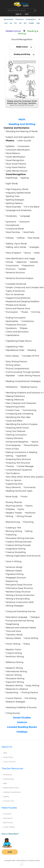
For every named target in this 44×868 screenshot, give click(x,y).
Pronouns (11, 269)
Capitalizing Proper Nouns (19, 341)
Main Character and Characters (21, 403)
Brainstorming (13, 522)
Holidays (22, 732)
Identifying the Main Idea (18, 417)
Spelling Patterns (14, 203)
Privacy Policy (7, 757)
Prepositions (28, 266)
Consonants (24, 146)
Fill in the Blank (32, 207)
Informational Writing (16, 671)
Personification (31, 445)
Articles (10, 262)
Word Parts (29, 232)
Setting (9, 456)
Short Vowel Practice (16, 164)
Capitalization (13, 335)
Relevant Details (14, 571)
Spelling (25, 178)
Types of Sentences (15, 291)
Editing (29, 531)
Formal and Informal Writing (20, 621)
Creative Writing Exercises (19, 542)
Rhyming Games (14, 506)
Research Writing (14, 668)
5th (20, 23)
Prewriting (28, 522)
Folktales (10, 509)
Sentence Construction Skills (20, 602)
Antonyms (24, 222)
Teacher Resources (12, 768)
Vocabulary (11, 216)
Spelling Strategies (15, 200)
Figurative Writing (15, 574)
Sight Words (12, 184)
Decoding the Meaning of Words (22, 131)
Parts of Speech (14, 253)
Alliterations (12, 387)
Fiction (24, 497)
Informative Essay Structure (19, 588)
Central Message (25, 466)
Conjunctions (12, 266)
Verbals (22, 269)
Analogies (34, 247)
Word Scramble (13, 207)
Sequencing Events (15, 407)
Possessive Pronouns (16, 325)
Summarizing (30, 410)
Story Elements (13, 487)
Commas (36, 312)
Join (10, 852)
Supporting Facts (14, 484)
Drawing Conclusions (16, 435)
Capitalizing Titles (15, 347)
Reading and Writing (22, 124)
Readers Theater (14, 513)
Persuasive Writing (15, 679)
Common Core (8, 801)
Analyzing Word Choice (17, 428)
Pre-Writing (31, 698)
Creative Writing (14, 653)
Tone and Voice (13, 631)
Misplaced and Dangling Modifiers (23, 301)
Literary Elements (14, 438)
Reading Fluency (29, 387)
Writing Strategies (15, 606)
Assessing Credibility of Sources (21, 707)
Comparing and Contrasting (20, 414)
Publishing (11, 535)
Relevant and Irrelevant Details (21, 628)
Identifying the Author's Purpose (22, 424)
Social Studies (22, 718)
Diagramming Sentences (18, 298)
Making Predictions (15, 396)
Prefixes (10, 238)
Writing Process (24, 516)
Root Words (34, 238)
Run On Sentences (15, 294)
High (38, 23)
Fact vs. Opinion (14, 480)
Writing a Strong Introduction (20, 595)
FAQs (4, 753)
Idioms (35, 442)
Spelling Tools (13, 196)
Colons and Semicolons (17, 332)
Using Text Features (16, 431)
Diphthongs (12, 178)
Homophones (13, 225)
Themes (10, 466)
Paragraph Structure (16, 578)
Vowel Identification (16, 157)
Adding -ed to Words (16, 247)
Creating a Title (13, 528)
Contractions (28, 321)
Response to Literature (17, 689)
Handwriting (12, 693)
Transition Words (14, 635)
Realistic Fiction (14, 650)
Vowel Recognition (15, 160)
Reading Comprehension (11, 792)
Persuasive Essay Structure (19, 585)
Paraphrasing (12, 624)
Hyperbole (21, 456)
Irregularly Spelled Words (18, 193)
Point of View (12, 449)
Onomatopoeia (13, 445)
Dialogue (35, 617)
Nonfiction (31, 513)
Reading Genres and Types (19, 491)
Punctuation (12, 312)
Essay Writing (33, 686)
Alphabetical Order (15, 350)
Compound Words (15, 229)
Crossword (6, 814)
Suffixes (21, 238)
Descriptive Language (17, 617)
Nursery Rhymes (14, 502)
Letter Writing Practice (29, 376)
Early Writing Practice (16, 362)
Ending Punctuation (16, 318)
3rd (11, 23)
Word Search (7, 818)
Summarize (30, 487)
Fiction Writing (13, 644)
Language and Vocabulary (19, 210)
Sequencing (12, 581)
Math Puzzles (7, 823)
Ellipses (24, 328)
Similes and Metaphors (17, 442)
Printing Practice (30, 693)
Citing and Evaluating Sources (21, 611)
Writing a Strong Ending (18, 599)
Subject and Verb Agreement (20, 137)
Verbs (37, 253)
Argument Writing (15, 682)
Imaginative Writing (16, 549)
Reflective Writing (15, 662)
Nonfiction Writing (15, 657)
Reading (32, 350)
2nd (6, 23)
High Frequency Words (17, 189)
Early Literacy (12, 356)
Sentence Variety (14, 567)
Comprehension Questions (19, 470)
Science (22, 722)
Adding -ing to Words (16, 244)
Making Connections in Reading (22, 452)
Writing (10, 516)
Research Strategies (16, 702)
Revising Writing (14, 531)
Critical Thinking (8, 827)
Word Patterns (13, 153)
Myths (21, 509)
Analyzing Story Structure (18, 459)
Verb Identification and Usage (20, 259)
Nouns (28, 253)
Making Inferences (15, 400)
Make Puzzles (9, 808)
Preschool (19, 19)
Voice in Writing (14, 561)
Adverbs (34, 262)
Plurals (25, 312)
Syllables (10, 146)
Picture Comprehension (18, 369)
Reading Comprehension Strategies (23, 381)
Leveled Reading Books (22, 727)
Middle (31, 23)
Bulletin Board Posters (10, 788)
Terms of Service (9, 762)
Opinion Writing (14, 675)
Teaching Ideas (8, 779)
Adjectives (22, 262)
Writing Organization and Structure (23, 556)
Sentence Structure (15, 273)
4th (16, 23)
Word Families (13, 232)
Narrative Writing (14, 686)
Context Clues (13, 410)
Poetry (27, 644)
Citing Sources (13, 713)
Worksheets (8, 19)
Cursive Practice (14, 698)
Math (22, 119)
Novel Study (12, 497)
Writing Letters (13, 365)
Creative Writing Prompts (18, 545)
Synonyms (11, 222)
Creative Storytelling (16, 552)
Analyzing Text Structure (18, 463)
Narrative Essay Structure (18, 592)
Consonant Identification (18, 150)
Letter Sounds (24, 141)
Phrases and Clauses (16, 305)
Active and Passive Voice (18, 309)
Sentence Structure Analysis (20, 278)
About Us (7, 747)
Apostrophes (12, 321)
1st (39, 19)
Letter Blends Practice (17, 171)
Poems (29, 506)
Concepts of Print (31, 356)
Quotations (11, 328)
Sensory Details (13, 638)
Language (25, 216)
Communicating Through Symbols (23, 372)
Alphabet (10, 376)
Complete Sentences (16, 284)
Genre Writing (31, 638)
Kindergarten (31, 19)
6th (25, 23)
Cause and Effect (14, 421)
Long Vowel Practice (16, 167)
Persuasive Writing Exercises (20, 538)
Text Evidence (13, 473)
